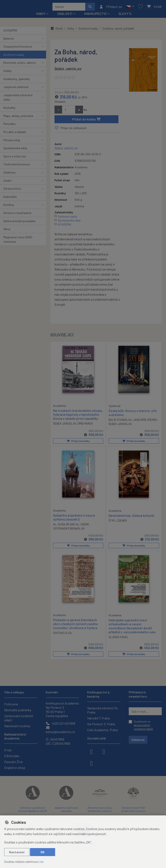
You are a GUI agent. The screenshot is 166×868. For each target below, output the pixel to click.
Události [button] (65, 15)
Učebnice (9, 174)
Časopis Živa (13, 762)
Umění (7, 182)
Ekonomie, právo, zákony (20, 64)
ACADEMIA (10, 32)
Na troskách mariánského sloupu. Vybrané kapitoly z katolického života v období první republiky (78, 416)
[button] (130, 7)
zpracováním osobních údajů (143, 727)
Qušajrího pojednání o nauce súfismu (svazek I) (74, 518)
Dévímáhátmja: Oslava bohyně (131, 517)
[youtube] (91, 763)
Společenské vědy (15, 150)
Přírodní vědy (12, 142)
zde (41, 862)
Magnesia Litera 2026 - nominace (19, 241)
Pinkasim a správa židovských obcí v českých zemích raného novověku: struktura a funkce (75, 625)
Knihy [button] (41, 15)
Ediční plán (12, 756)
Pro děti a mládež (15, 133)
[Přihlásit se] (111, 7)
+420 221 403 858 (60, 723)
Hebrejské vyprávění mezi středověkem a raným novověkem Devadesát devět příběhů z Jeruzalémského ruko (132, 627)
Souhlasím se (143, 725)
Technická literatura (17, 166)
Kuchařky (9, 109)
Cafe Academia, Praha (102, 730)
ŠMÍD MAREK (85, 425)
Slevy (7, 230)
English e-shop (15, 768)
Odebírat (138, 740)
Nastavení (17, 852)
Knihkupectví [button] (95, 15)
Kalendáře (10, 198)
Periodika (9, 125)
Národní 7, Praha (99, 718)
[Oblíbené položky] (140, 7)
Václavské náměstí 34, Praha (103, 710)
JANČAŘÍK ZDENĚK (145, 421)
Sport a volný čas (15, 158)
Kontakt (52, 692)
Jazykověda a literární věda (18, 99)
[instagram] (104, 751)
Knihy (71, 30)
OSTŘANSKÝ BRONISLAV (69, 530)
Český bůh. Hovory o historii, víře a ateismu (133, 414)
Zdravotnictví (12, 190)
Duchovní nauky (14, 56)
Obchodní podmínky (18, 710)
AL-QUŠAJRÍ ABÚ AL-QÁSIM (71, 526)
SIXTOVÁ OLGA (62, 634)
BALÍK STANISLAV (120, 421)
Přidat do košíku (86, 121)
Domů (57, 30)
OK (43, 852)
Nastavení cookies (17, 726)
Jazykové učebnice (16, 88)
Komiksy (9, 206)
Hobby (8, 72)
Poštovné (11, 704)
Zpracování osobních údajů (19, 718)
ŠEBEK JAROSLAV (68, 70)
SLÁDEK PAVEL (119, 638)
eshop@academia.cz (60, 730)
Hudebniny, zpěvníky (17, 80)
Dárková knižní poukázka (19, 222)
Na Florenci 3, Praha (101, 724)
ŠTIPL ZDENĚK (118, 522)
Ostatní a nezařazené (17, 214)
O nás (8, 750)
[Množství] (69, 111)
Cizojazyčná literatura (18, 48)
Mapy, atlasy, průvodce (18, 117)
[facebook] (91, 751)
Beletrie (9, 40)
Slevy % (125, 15)
